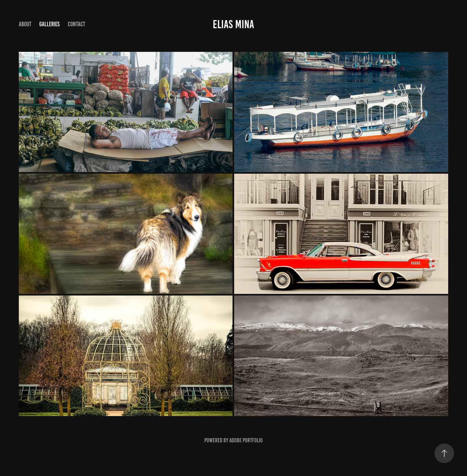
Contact (77, 24)
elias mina (233, 24)
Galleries (49, 24)
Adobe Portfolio (246, 440)
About (25, 24)
